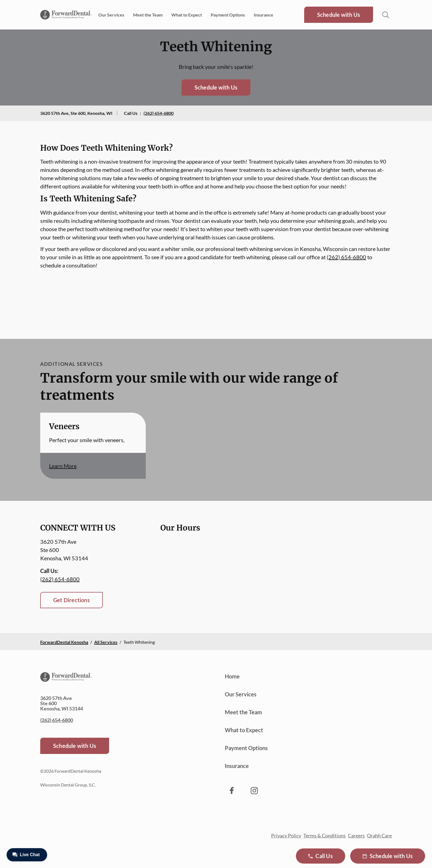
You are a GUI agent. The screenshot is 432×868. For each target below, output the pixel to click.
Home (232, 676)
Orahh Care (379, 835)
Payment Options (228, 15)
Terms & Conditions (325, 835)
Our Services (111, 15)
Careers (356, 835)
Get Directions (71, 600)
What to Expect (187, 15)
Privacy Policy (286, 835)
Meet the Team (148, 15)
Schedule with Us (339, 15)
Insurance (264, 15)
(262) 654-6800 (159, 113)
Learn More (63, 466)
